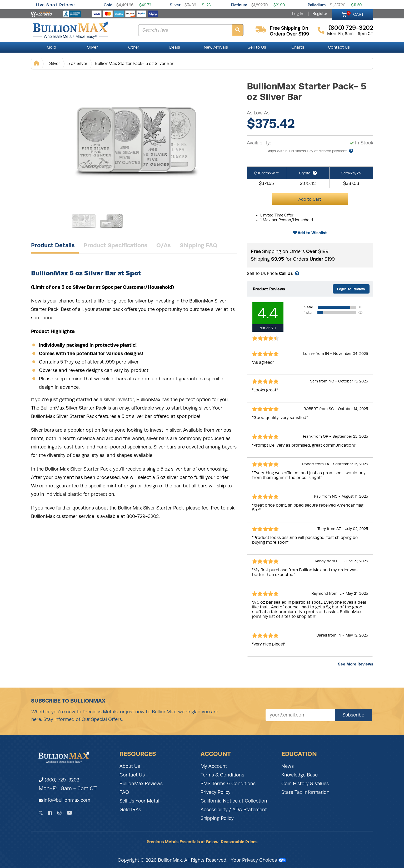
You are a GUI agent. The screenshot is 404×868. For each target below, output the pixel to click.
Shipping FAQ (199, 245)
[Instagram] (59, 813)
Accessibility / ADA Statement (234, 810)
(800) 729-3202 (59, 780)
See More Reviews (356, 664)
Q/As (164, 245)
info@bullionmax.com (67, 800)
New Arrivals (216, 47)
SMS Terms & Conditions (228, 784)
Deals (175, 47)
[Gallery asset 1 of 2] (136, 139)
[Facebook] (50, 813)
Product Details (53, 245)
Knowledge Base (300, 775)
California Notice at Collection (234, 801)
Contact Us (339, 47)
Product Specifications (116, 245)
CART (355, 14)
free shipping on (289, 28)
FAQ (124, 792)
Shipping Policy (217, 818)
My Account (214, 766)
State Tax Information (305, 792)
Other (134, 47)
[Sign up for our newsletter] (300, 715)
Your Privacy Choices (259, 860)
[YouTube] (69, 813)
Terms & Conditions (222, 775)
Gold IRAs (130, 810)
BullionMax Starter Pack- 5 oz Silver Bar (134, 64)
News (288, 766)
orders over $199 (289, 34)
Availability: (259, 143)
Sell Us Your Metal (139, 801)
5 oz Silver (77, 64)
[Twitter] (41, 813)
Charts (298, 47)
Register (320, 14)
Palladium (317, 5)
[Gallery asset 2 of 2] (111, 221)
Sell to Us (257, 47)
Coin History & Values (305, 784)
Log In (298, 14)
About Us (130, 766)
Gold (108, 5)
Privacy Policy (216, 792)
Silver (175, 5)
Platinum (239, 5)
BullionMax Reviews (141, 784)
